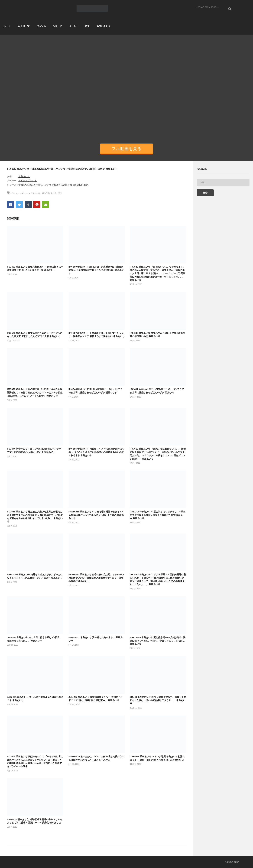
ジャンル (41, 26)
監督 (87, 26)
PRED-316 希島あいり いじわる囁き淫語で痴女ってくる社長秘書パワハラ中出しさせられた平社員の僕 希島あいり (96, 515)
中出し (38, 193)
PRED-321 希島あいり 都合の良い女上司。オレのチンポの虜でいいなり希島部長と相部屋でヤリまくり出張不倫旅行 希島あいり (96, 578)
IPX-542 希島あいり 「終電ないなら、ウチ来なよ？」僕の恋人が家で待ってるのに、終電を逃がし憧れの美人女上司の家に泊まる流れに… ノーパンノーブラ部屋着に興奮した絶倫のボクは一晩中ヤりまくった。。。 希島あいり (158, 273)
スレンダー (20, 193)
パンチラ (30, 193)
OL (13, 193)
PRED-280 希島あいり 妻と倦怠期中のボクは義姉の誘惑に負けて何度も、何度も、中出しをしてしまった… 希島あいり (158, 641)
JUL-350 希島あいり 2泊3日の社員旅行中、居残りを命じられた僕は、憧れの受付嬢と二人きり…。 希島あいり (158, 700)
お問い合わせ (103, 26)
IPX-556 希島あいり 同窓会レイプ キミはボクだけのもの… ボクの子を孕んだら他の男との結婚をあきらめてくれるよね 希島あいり (96, 452)
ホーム (7, 26)
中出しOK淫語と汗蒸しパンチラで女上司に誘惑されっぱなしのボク (53, 185)
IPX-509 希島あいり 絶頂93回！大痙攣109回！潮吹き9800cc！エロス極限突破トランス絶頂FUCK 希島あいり (96, 270)
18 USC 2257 (232, 862)
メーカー (73, 26)
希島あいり (24, 176)
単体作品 (46, 193)
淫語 (60, 193)
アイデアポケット (28, 181)
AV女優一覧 (23, 26)
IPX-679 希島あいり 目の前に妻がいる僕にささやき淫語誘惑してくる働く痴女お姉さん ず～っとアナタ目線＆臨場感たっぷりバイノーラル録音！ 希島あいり (35, 393)
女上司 (54, 193)
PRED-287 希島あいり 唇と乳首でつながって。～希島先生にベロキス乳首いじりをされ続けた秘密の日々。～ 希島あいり (158, 515)
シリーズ (57, 26)
